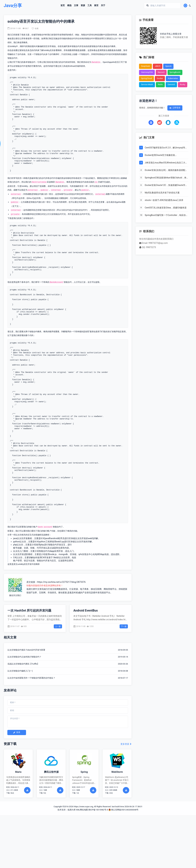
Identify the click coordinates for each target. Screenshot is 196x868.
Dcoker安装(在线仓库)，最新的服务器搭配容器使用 (166, 170)
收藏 (35, 28)
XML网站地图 (82, 810)
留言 (96, 6)
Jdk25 (158, 66)
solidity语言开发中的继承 (29, 564)
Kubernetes (173, 78)
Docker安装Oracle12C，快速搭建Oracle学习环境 (166, 185)
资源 (83, 6)
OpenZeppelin (109, 62)
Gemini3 (171, 85)
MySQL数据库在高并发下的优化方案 (162, 193)
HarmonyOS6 (147, 72)
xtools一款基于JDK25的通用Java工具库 (164, 200)
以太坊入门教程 (21, 551)
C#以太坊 (18, 557)
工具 (90, 6)
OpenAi (168, 66)
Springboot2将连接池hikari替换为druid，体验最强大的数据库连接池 (166, 178)
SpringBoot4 (175, 72)
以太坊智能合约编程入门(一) (20, 671)
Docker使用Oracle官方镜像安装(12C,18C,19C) (160, 155)
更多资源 (126, 744)
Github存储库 (75, 66)
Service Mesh (147, 85)
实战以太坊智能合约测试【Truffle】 (23, 664)
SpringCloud (146, 78)
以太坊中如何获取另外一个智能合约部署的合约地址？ (31, 678)
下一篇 (124, 627)
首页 (63, 6)
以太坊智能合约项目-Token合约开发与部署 (26, 650)
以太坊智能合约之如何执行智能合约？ (24, 657)
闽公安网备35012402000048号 (123, 810)
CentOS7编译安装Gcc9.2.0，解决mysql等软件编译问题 (166, 148)
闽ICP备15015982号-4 (98, 810)
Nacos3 (161, 72)
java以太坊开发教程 (23, 538)
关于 (103, 6)
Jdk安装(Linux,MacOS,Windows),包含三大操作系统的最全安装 (166, 163)
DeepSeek (145, 66)
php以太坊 (18, 545)
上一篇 (58, 627)
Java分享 (13, 6)
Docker (160, 78)
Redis (160, 85)
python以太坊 (20, 542)
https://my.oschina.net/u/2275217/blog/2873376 (61, 582)
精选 (69, 6)
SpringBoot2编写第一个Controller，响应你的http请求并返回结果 (166, 215)
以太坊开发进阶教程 (23, 554)
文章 (76, 6)
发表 (17, 733)
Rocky (183, 85)
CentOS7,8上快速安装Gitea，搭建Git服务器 (166, 208)
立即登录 (175, 108)
